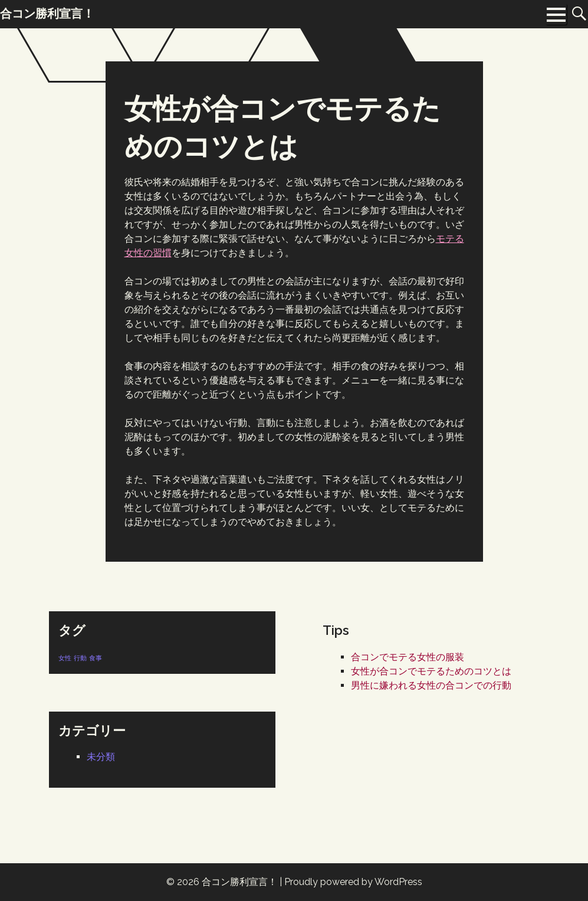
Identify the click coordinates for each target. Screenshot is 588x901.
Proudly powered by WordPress (353, 882)
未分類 (101, 757)
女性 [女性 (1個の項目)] (65, 658)
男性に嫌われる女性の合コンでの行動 (431, 685)
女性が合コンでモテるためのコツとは (431, 671)
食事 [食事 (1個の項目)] (96, 658)
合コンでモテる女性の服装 (408, 657)
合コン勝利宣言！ (239, 882)
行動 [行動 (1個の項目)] (80, 658)
